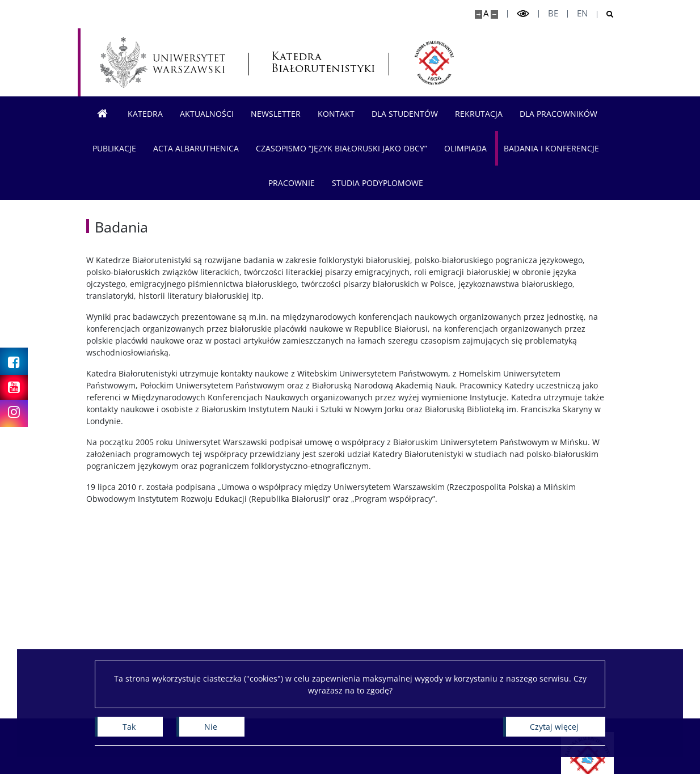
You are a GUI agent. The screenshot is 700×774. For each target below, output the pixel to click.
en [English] (582, 13)
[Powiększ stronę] (478, 14)
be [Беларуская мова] (553, 13)
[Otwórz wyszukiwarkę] (606, 14)
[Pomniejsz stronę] (494, 14)
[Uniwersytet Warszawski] (163, 62)
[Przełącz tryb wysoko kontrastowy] (523, 14)
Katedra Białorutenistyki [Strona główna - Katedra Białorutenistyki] (318, 62)
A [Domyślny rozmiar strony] (486, 13)
